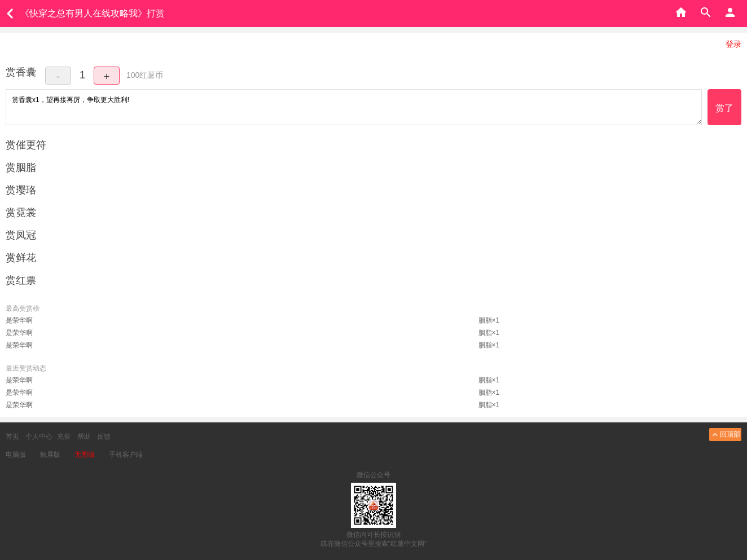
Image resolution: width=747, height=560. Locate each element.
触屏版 (50, 455)
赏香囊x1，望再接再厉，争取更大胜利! (354, 107)
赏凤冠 (21, 235)
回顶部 (725, 435)
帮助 (84, 436)
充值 (64, 436)
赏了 (724, 108)
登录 (733, 44)
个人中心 (39, 436)
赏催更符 (26, 145)
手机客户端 (126, 455)
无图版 (85, 455)
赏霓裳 (21, 213)
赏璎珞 (21, 190)
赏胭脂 (21, 167)
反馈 (104, 436)
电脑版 (16, 455)
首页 (12, 436)
